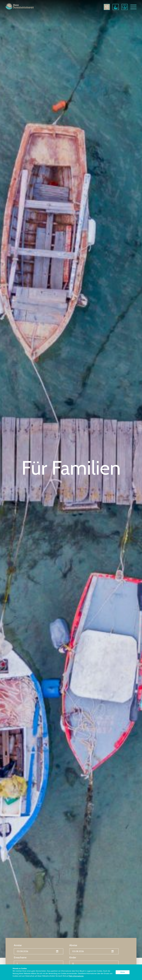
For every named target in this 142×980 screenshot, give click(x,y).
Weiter (123, 972)
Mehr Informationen (76, 976)
